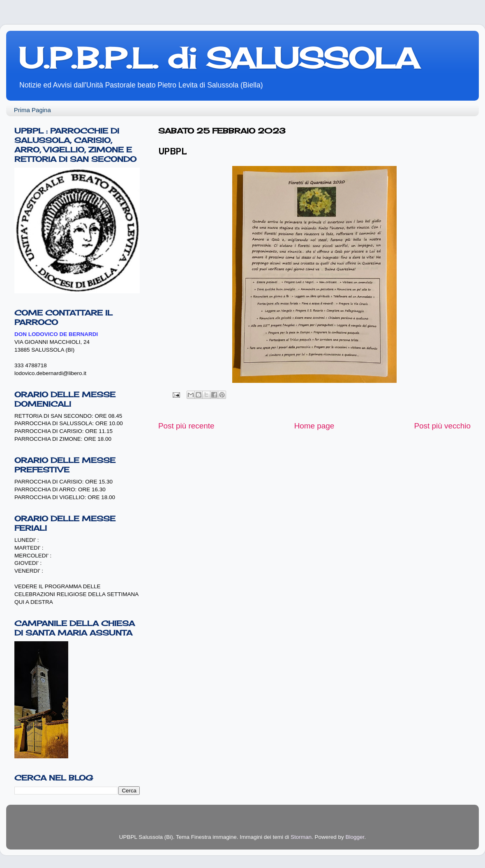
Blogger (355, 837)
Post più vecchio (442, 426)
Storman (301, 837)
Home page (314, 426)
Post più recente (186, 426)
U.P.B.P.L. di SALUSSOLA (219, 58)
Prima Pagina (32, 110)
